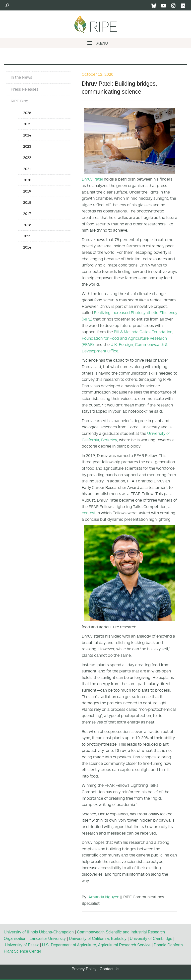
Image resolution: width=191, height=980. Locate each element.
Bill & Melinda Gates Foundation (143, 332)
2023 (27, 146)
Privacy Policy (84, 969)
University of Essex (22, 945)
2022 (27, 158)
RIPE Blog (20, 101)
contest (89, 513)
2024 (27, 135)
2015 (27, 236)
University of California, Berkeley (98, 939)
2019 (27, 191)
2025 (27, 124)
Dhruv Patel (92, 179)
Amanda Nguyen (104, 897)
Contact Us (109, 969)
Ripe (96, 24)
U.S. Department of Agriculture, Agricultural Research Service (96, 945)
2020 (27, 180)
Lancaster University (48, 939)
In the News (21, 77)
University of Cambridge (151, 939)
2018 (27, 202)
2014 (27, 247)
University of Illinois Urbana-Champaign (39, 932)
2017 (27, 214)
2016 (27, 225)
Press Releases (25, 89)
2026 (27, 113)
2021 (27, 169)
